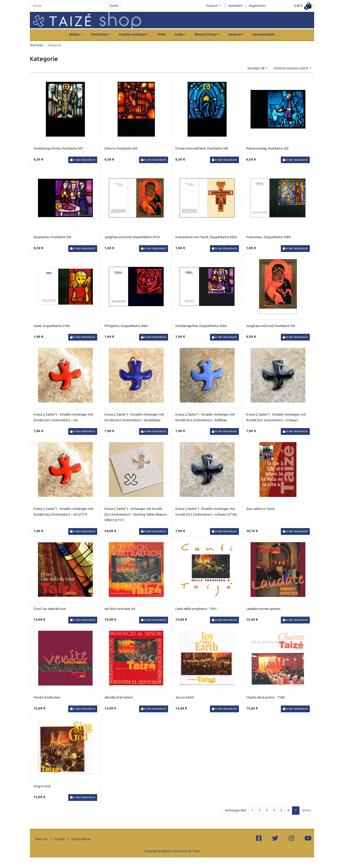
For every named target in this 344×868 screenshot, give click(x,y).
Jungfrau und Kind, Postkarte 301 (271, 326)
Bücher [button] (75, 34)
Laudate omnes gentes (263, 609)
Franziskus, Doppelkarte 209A (269, 237)
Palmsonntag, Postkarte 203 (267, 148)
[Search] (68, 6)
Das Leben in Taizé (260, 509)
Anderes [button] (235, 34)
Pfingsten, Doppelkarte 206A (126, 326)
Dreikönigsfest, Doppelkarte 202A (201, 326)
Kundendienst (81, 839)
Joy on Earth (185, 697)
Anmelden (235, 6)
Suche (114, 6)
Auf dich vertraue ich (120, 609)
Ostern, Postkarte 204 (121, 148)
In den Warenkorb (83, 160)
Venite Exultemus (47, 697)
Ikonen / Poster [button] (206, 34)
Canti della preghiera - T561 (196, 609)
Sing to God (42, 786)
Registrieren (257, 6)
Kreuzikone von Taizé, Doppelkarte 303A (206, 237)
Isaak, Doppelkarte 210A (52, 326)
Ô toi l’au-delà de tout (50, 609)
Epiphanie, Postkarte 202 (52, 237)
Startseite (37, 45)
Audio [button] (179, 34)
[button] (304, 6)
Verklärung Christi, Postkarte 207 (58, 148)
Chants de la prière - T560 (265, 697)
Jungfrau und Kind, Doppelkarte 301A (132, 237)
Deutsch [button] (212, 6)
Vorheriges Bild (235, 810)
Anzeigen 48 (256, 68)
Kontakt (60, 839)
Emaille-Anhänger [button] (133, 34)
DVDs (162, 34)
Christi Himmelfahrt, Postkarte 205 (202, 148)
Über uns (41, 839)
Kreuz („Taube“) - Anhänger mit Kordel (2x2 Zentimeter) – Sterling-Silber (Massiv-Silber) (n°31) (136, 514)
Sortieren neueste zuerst (291, 68)
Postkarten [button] (99, 34)
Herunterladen (264, 34)
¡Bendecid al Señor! (119, 697)
